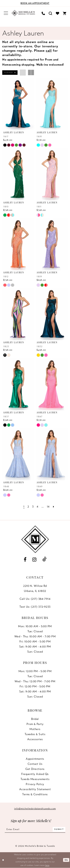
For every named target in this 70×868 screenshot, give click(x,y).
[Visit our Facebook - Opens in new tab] (25, 560)
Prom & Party (35, 724)
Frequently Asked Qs (35, 774)
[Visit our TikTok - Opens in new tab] (44, 559)
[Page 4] (37, 507)
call (49, 51)
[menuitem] (6, 13)
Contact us (35, 764)
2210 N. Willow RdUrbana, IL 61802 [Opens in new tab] (35, 588)
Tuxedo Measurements (35, 779)
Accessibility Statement (35, 789)
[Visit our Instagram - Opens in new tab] (34, 560)
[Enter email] (35, 829)
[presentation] (18, 104)
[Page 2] (28, 507)
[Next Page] (54, 507)
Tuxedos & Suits (35, 734)
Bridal (35, 719)
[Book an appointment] (35, 3)
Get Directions (35, 769)
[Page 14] (48, 507)
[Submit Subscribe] (60, 829)
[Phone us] (43, 13)
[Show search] (50, 13)
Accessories (35, 739)
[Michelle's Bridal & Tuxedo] (23, 13)
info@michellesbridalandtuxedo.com (35, 809)
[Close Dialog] (3, 860)
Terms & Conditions (35, 794)
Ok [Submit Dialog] (66, 860)
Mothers (35, 729)
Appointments (35, 759)
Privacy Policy (35, 784)
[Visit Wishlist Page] (57, 13)
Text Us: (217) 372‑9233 (35, 607)
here (47, 865)
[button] (6, 13)
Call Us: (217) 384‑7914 (35, 599)
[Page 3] (33, 507)
